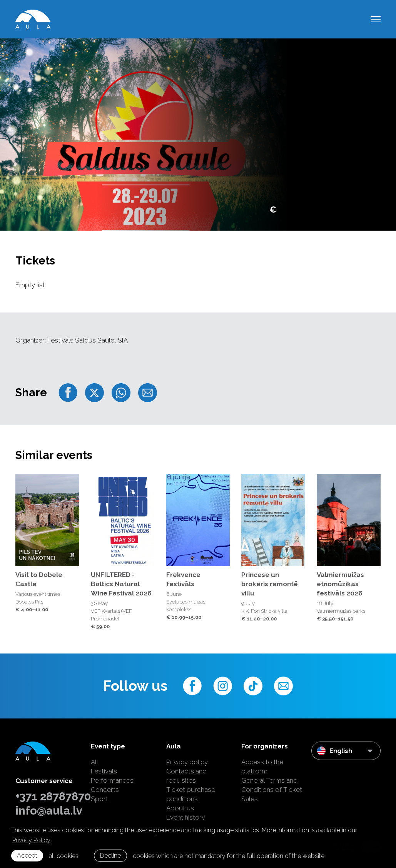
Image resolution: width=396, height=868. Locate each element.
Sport (99, 799)
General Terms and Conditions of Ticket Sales (272, 790)
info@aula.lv (47, 811)
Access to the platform (262, 767)
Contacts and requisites (186, 776)
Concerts (105, 790)
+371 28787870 (47, 796)
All (94, 762)
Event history (186, 817)
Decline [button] (110, 856)
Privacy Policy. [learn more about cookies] (32, 840)
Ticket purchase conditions (191, 794)
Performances (112, 780)
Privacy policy (187, 762)
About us (180, 808)
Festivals (104, 771)
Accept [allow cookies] (27, 856)
